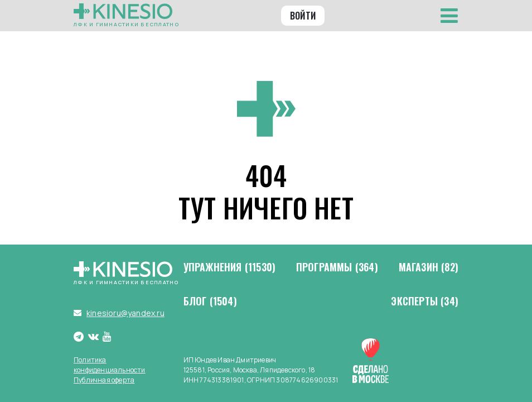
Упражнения (230, 267)
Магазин (429, 267)
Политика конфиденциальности (110, 365)
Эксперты (425, 301)
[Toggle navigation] (449, 16)
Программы (337, 267)
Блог (210, 301)
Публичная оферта (104, 380)
